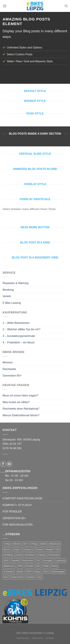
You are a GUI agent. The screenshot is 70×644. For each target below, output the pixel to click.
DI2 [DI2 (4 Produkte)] (58, 549)
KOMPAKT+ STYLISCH (17, 505)
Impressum (37, 638)
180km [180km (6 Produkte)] (43, 544)
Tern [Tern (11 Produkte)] (46, 572)
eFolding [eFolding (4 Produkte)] (8, 555)
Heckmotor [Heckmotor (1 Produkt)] (28, 560)
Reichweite (9, 369)
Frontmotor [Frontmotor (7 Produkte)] (54, 555)
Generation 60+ (12, 376)
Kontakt (49, 638)
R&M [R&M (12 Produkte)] (46, 566)
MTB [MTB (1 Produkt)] (20, 566)
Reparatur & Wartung (16, 283)
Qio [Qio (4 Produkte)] (38, 566)
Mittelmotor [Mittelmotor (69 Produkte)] (9, 566)
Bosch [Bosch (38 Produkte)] (7, 549)
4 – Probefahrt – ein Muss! (19, 342)
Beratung (8, 290)
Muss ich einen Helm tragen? (20, 396)
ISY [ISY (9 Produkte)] (38, 560)
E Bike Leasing (12, 303)
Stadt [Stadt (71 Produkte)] (20, 572)
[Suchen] (66, 6)
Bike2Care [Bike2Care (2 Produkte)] (55, 544)
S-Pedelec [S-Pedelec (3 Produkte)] (9, 572)
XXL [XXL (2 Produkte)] (39, 577)
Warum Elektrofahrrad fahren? (21, 415)
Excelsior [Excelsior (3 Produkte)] (30, 555)
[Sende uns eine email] (9, 464)
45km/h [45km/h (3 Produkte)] (17, 544)
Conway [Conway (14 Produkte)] (39, 549)
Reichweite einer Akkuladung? (21, 409)
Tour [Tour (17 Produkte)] (6, 577)
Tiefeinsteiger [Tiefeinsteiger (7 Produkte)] (58, 572)
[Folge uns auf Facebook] (3, 464)
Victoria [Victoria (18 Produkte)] (30, 577)
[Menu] (5, 6)
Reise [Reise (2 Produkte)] (54, 566)
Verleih (7, 296)
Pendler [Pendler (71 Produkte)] (30, 566)
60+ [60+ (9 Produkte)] (25, 544)
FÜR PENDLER (12, 512)
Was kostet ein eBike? (16, 402)
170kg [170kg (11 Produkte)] (34, 544)
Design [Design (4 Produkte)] (49, 549)
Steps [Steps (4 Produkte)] (37, 572)
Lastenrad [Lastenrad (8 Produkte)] (60, 560)
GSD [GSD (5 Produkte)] (6, 560)
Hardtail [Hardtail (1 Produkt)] (15, 560)
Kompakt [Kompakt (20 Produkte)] (48, 560)
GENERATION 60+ (14, 518)
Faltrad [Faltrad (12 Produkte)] (42, 555)
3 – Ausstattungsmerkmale (19, 336)
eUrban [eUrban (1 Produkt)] (19, 555)
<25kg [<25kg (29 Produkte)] (7, 544)
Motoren (8, 362)
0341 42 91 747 (12, 444)
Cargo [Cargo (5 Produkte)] (16, 549)
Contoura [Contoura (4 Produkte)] (27, 549)
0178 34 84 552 (12, 448)
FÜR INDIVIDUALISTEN (17, 525)
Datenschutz (23, 638)
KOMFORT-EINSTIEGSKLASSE (22, 498)
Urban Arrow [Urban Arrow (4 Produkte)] (17, 577)
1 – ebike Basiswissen (16, 323)
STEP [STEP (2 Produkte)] (28, 572)
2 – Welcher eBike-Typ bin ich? (21, 329)
